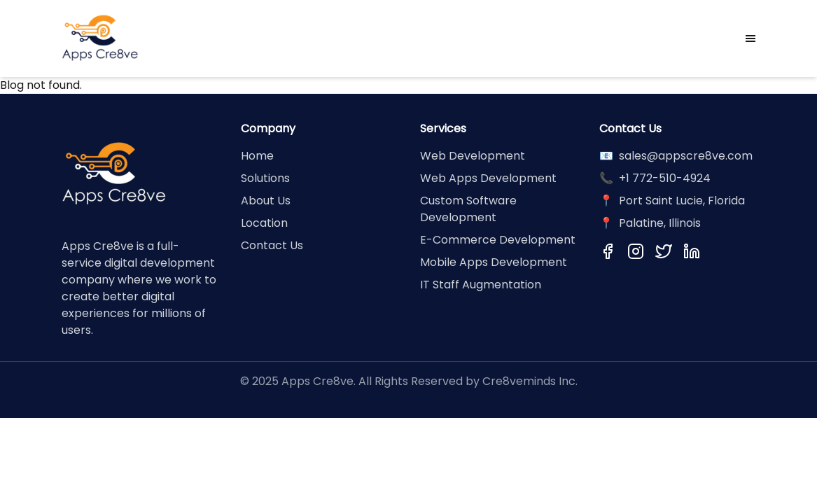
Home (257, 156)
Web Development (473, 156)
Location (264, 223)
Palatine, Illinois (660, 223)
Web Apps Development (488, 178)
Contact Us (272, 245)
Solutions (265, 178)
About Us (266, 201)
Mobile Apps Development (494, 262)
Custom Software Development (468, 209)
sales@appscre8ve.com (686, 156)
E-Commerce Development (498, 240)
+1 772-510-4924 (665, 178)
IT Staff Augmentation (481, 285)
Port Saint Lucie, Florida (682, 201)
